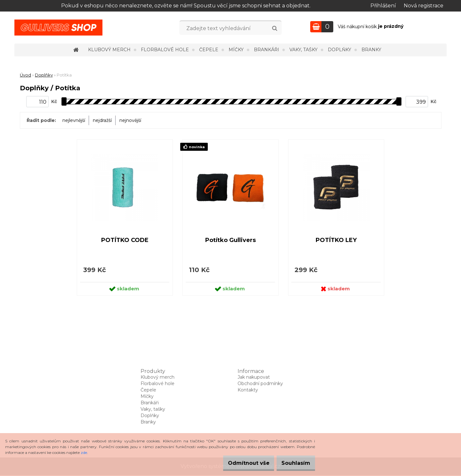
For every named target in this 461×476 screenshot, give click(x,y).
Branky (371, 50)
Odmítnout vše (239, 463)
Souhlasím (293, 463)
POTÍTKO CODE (125, 240)
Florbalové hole (165, 50)
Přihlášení (383, 6)
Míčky (236, 50)
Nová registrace (424, 6)
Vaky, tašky (303, 50)
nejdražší (102, 120)
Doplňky (340, 50)
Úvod (25, 75)
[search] (275, 28)
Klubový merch (109, 50)
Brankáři (267, 50)
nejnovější (130, 120)
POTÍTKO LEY (336, 240)
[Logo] (58, 28)
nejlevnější (74, 120)
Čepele (209, 50)
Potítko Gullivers (230, 240)
